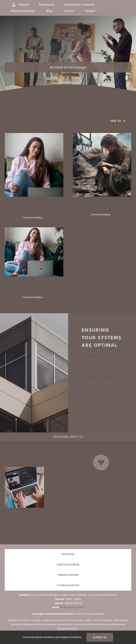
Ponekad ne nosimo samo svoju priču (101, 204)
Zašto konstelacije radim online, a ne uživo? (32, 206)
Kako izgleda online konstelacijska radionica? (30, 285)
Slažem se (100, 637)
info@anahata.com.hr (72, 607)
